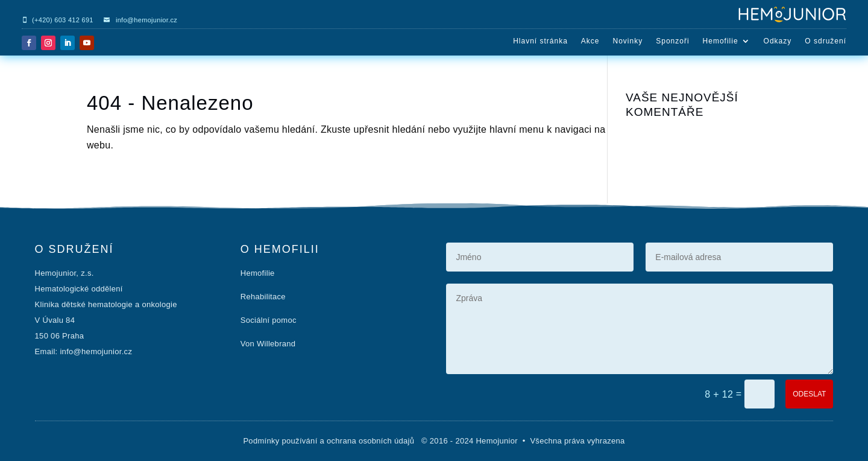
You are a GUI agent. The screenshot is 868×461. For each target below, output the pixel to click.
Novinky (628, 41)
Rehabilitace (263, 297)
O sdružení (826, 41)
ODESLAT (809, 394)
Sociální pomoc (269, 320)
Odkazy (778, 41)
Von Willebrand (268, 344)
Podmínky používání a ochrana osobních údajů (330, 441)
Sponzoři (672, 41)
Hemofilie (721, 41)
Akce (590, 41)
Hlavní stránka (540, 41)
